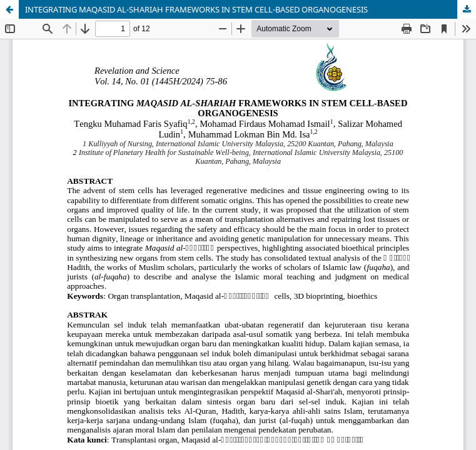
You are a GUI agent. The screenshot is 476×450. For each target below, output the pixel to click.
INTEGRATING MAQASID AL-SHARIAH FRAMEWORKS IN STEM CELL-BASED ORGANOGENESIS (196, 9)
